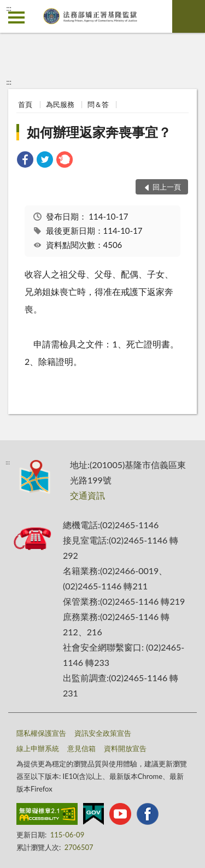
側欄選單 (16, 17)
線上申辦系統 (38, 748)
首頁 (25, 104)
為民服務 (60, 104)
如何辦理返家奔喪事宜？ (99, 132)
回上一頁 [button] (167, 187)
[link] (25, 161)
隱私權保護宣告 (41, 733)
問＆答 (98, 104)
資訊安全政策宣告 (103, 733)
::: (9, 8)
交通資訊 (87, 495)
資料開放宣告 (125, 748)
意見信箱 (81, 748)
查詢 (189, 16)
